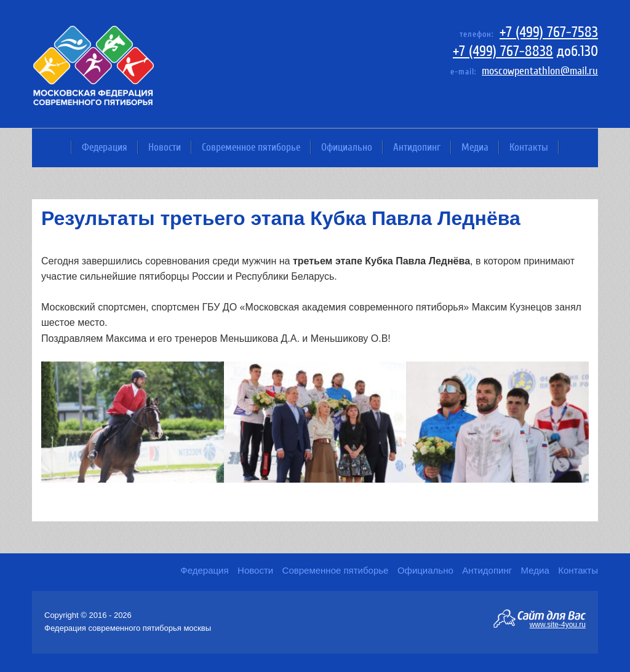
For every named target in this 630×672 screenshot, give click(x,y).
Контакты (529, 147)
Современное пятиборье (251, 147)
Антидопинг (417, 147)
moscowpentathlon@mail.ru (540, 71)
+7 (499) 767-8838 (503, 51)
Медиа (475, 147)
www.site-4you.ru (558, 624)
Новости (165, 147)
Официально (347, 147)
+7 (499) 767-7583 (549, 32)
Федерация (105, 147)
